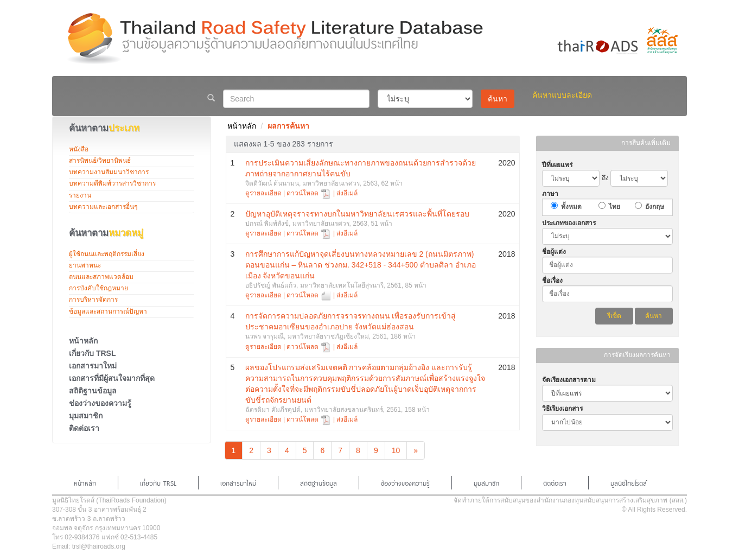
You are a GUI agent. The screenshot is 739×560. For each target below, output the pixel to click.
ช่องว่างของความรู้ (100, 403)
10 (396, 450)
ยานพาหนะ (85, 265)
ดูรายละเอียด (263, 193)
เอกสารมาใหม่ (93, 366)
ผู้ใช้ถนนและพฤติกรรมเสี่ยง (107, 254)
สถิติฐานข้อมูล (93, 391)
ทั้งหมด (571, 207)
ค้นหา (498, 99)
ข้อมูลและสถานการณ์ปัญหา (108, 311)
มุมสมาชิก (86, 416)
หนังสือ (79, 149)
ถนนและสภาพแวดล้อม (101, 277)
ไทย (614, 207)
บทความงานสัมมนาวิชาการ (109, 172)
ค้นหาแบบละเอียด (562, 95)
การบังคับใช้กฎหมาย (98, 288)
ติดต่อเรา (84, 428)
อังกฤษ (655, 207)
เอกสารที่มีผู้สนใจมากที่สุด (112, 378)
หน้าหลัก (83, 341)
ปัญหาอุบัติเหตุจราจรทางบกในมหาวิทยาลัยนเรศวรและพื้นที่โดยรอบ (357, 214)
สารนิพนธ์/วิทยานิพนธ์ (100, 161)
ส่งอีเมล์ (347, 193)
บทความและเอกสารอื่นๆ (103, 207)
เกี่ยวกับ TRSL (92, 353)
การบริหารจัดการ (93, 300)
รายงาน (80, 195)
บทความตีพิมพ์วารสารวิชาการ (112, 183)
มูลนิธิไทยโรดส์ (629, 482)
